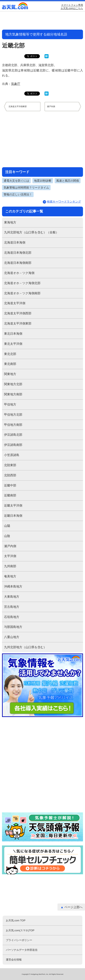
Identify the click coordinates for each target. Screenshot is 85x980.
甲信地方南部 (13, 425)
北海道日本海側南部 (18, 263)
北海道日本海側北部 (18, 253)
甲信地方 (10, 404)
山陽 (7, 526)
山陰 (7, 536)
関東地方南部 (13, 394)
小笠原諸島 (12, 455)
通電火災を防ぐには (16, 181)
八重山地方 (12, 637)
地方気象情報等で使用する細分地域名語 (36, 34)
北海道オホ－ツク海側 (19, 273)
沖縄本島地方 (13, 586)
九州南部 (10, 566)
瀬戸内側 (10, 546)
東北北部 (10, 354)
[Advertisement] (42, 139)
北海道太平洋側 (15, 303)
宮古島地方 (12, 607)
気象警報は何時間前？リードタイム (26, 188)
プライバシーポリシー (19, 940)
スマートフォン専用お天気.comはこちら (72, 7)
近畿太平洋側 (13, 505)
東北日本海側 (13, 334)
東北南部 (10, 364)
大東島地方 (12, 597)
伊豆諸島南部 (13, 445)
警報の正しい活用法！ (18, 194)
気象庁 (16, 84)
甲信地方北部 (13, 415)
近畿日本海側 (13, 516)
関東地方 (10, 374)
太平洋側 (10, 556)
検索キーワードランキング (64, 202)
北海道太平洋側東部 (18, 323)
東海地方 (10, 222)
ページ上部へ (73, 907)
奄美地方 (10, 576)
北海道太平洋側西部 (18, 313)
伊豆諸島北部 (13, 435)
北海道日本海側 (15, 242)
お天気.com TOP (16, 920)
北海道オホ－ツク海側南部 (22, 293)
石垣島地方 (12, 617)
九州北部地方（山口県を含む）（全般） (31, 232)
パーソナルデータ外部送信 (22, 950)
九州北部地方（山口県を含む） (25, 647)
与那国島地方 (13, 627)
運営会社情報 (14, 960)
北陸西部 (10, 475)
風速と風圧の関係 (68, 181)
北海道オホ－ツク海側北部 (22, 283)
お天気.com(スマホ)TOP (20, 930)
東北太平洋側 (13, 344)
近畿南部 (10, 495)
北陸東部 (10, 465)
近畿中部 (10, 485)
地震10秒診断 (43, 181)
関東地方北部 (13, 384)
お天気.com (15, 7)
